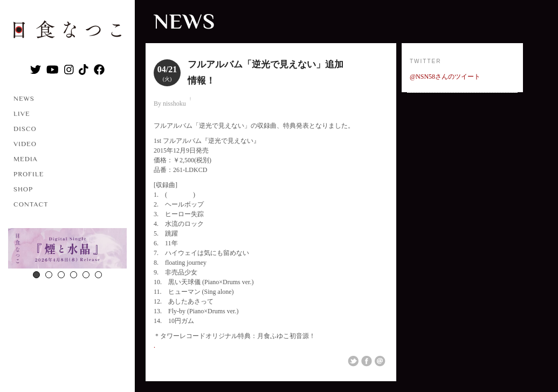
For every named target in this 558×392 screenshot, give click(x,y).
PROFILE (29, 174)
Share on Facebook (367, 361)
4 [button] (74, 275)
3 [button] (61, 275)
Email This (380, 361)
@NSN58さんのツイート (445, 77)
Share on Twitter (353, 361)
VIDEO (25, 144)
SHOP (23, 189)
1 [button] (36, 275)
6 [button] (98, 275)
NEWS (24, 98)
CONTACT (31, 204)
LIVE (22, 114)
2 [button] (49, 275)
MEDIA (26, 159)
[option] (67, 250)
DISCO (25, 129)
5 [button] (86, 275)
